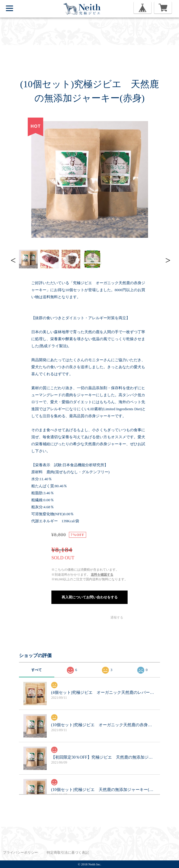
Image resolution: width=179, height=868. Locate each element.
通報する (117, 617)
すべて (37, 670)
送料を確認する (102, 574)
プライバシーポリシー (20, 853)
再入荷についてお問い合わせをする (90, 597)
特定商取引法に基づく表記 (68, 853)
